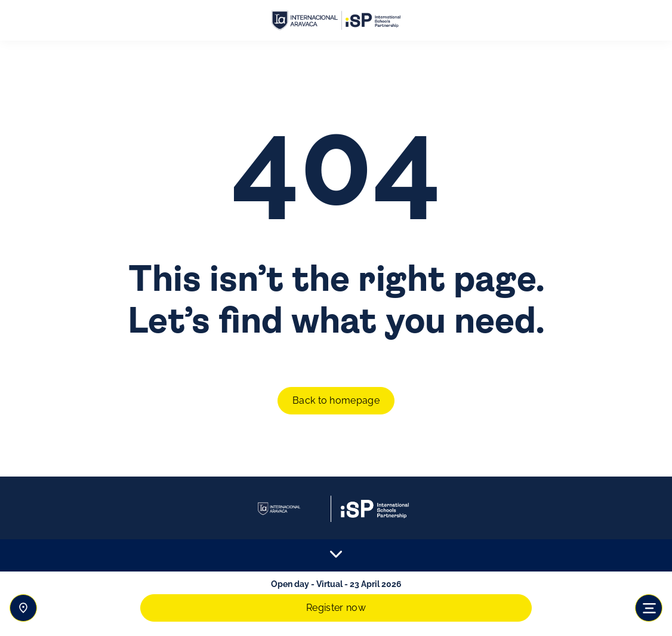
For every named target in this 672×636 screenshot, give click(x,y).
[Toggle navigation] (649, 608)
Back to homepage (336, 400)
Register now (336, 608)
